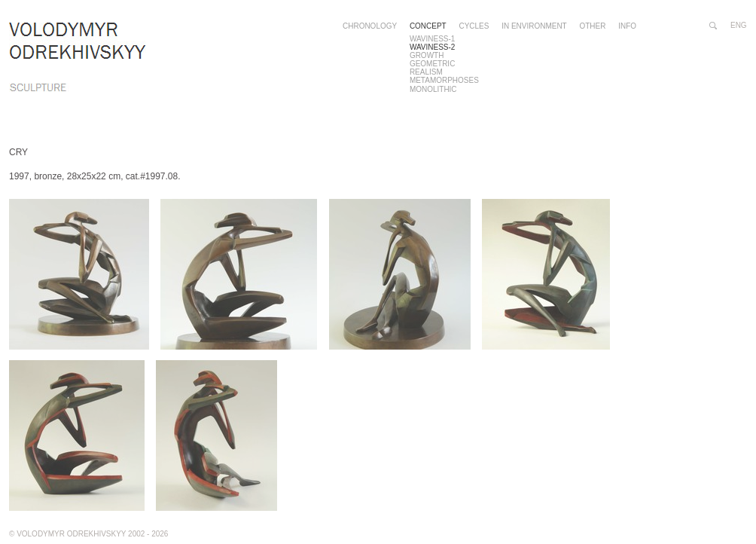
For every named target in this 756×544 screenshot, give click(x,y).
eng (739, 25)
